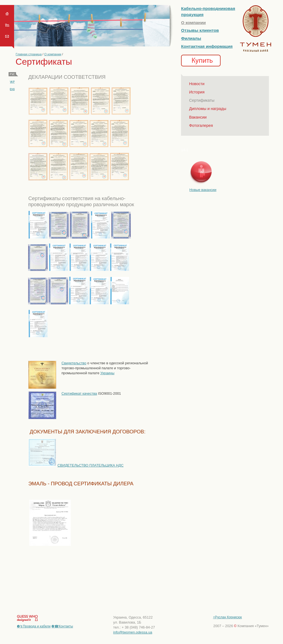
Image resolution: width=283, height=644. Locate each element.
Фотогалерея (201, 125)
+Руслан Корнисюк (227, 617)
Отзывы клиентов (200, 30)
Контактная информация (207, 46)
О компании (53, 54)
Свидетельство (74, 363)
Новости (197, 84)
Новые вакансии (203, 190)
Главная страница (29, 54)
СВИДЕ (64, 465)
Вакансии (198, 117)
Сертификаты (202, 100)
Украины (107, 373)
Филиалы (191, 38)
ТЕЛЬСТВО (97, 465)
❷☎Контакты (62, 626)
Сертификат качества (79, 393)
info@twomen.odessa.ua (133, 632)
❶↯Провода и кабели (34, 626)
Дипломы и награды (208, 109)
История (197, 92)
